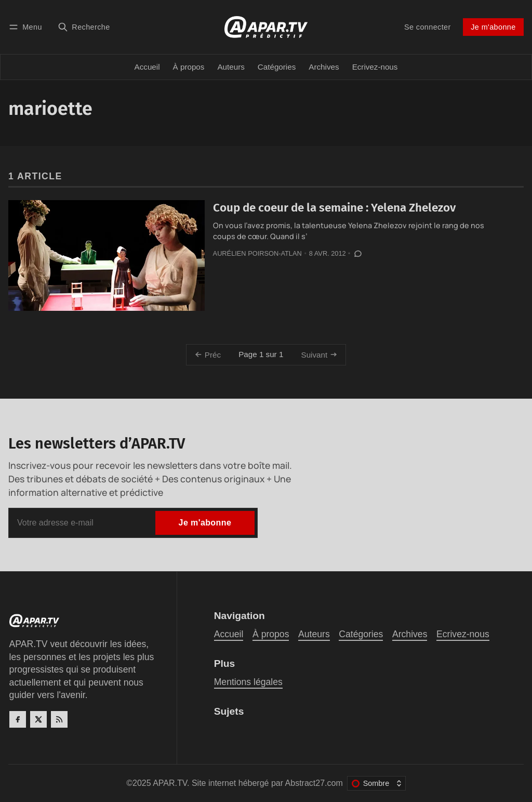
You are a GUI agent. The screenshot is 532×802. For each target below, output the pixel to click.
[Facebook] (18, 719)
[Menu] (27, 27)
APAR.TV (170, 783)
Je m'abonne (493, 27)
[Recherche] (84, 27)
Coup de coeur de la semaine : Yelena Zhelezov (334, 208)
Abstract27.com (314, 783)
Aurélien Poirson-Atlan (257, 253)
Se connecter (428, 27)
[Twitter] (38, 719)
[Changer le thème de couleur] (376, 783)
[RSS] (59, 719)
